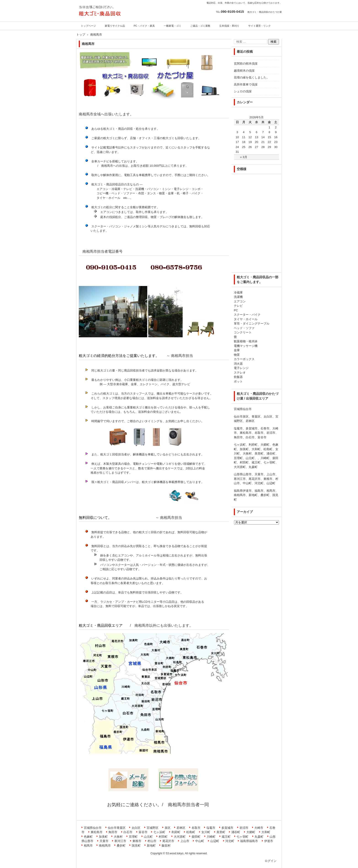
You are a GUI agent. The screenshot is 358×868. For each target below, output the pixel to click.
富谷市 (143, 832)
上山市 (185, 841)
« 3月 (244, 157)
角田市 (113, 832)
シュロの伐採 (243, 91)
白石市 (128, 832)
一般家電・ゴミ (172, 26)
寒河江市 (120, 841)
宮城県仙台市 (93, 828)
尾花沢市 (168, 841)
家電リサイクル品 (115, 26)
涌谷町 (236, 832)
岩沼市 (244, 828)
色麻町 (88, 837)
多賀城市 (227, 828)
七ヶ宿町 (242, 837)
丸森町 (259, 837)
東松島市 (97, 832)
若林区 (181, 828)
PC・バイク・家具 (144, 26)
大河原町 (180, 837)
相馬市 (88, 846)
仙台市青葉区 (117, 828)
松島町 (191, 832)
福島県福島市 (249, 841)
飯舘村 (166, 846)
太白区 (136, 828)
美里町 (221, 832)
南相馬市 (105, 846)
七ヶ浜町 (159, 832)
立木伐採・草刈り (229, 26)
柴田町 (196, 837)
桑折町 (121, 846)
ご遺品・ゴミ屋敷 (200, 26)
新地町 (151, 846)
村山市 (152, 841)
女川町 (206, 832)
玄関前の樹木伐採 (246, 64)
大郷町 (251, 832)
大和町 (266, 832)
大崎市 (259, 828)
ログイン (271, 861)
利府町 (176, 832)
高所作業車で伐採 (246, 84)
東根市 (137, 841)
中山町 (200, 841)
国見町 (136, 846)
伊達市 (269, 841)
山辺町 (215, 841)
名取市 (196, 828)
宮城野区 (153, 828)
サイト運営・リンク (259, 26)
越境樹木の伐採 (244, 71)
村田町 (163, 837)
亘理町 (133, 837)
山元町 (148, 837)
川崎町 (211, 837)
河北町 (230, 841)
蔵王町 (226, 837)
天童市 (104, 841)
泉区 (168, 828)
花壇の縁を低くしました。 (252, 77)
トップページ (88, 26)
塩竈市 (211, 828)
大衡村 (118, 837)
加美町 (103, 837)
